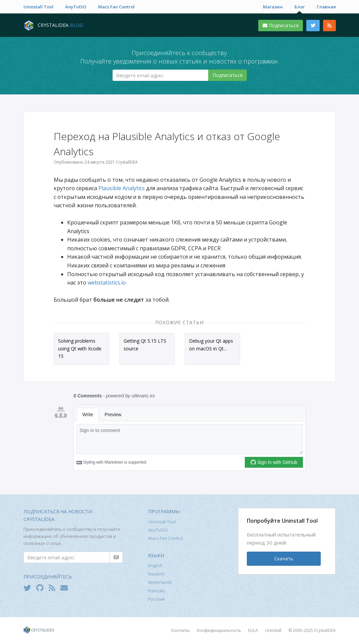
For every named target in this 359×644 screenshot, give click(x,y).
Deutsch (156, 574)
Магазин (273, 7)
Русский (156, 599)
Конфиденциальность (219, 630)
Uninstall (273, 630)
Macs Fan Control (116, 7)
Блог (300, 7)
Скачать (284, 559)
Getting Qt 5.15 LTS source (145, 345)
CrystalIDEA (325, 630)
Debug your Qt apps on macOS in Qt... (211, 345)
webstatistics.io (107, 283)
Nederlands (160, 582)
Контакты (181, 630)
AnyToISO (76, 7)
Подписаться (281, 25)
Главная (326, 7)
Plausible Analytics (122, 188)
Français (157, 591)
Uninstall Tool (38, 7)
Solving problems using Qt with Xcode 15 (80, 348)
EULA (253, 630)
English (155, 565)
